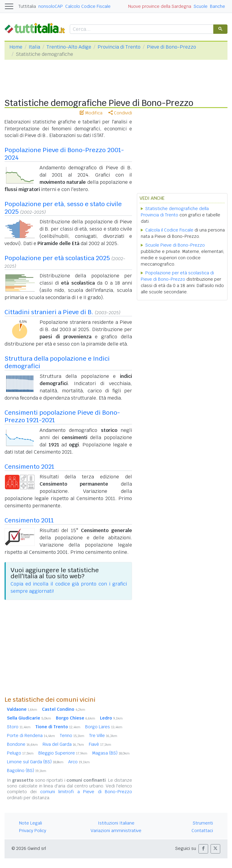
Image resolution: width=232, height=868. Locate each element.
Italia (34, 47)
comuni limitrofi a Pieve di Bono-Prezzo (86, 792)
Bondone (22, 744)
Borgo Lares (104, 727)
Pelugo (20, 753)
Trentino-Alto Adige (69, 47)
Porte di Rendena (31, 736)
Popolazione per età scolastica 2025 (57, 258)
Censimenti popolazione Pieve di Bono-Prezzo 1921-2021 (62, 416)
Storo (19, 727)
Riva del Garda (63, 744)
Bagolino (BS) (27, 771)
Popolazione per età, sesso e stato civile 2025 (63, 208)
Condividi (120, 113)
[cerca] (141, 29)
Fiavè (100, 744)
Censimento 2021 (29, 467)
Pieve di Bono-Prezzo (171, 47)
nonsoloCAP (51, 6)
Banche (217, 6)
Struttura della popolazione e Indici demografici (57, 362)
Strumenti (203, 823)
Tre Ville (103, 736)
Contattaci (202, 831)
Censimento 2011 (29, 520)
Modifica (91, 113)
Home (16, 47)
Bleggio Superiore (63, 753)
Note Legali (31, 823)
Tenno (72, 736)
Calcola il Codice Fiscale (169, 230)
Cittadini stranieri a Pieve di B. (49, 312)
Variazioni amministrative (116, 831)
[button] (203, 849)
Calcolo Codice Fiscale (88, 6)
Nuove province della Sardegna (160, 6)
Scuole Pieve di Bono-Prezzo (175, 245)
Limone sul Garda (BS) (35, 762)
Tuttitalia (27, 6)
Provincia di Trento (119, 47)
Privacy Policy (33, 831)
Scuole (201, 6)
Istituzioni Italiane (116, 823)
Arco (79, 762)
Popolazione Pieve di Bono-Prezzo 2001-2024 (64, 154)
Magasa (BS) (111, 753)
